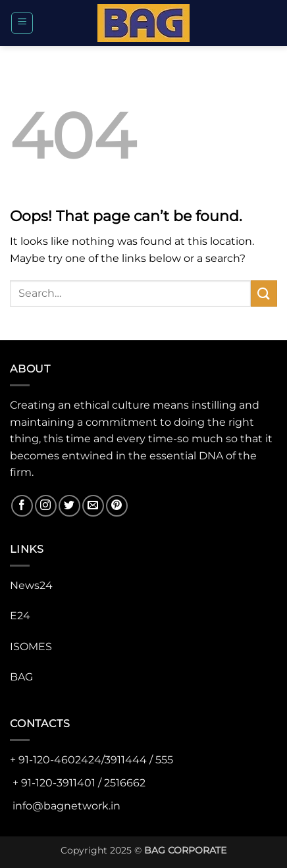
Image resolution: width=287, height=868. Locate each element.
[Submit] (264, 293)
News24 (31, 585)
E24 (20, 616)
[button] (22, 23)
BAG (21, 677)
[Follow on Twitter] (69, 506)
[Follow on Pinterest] (117, 506)
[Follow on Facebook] (22, 506)
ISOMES (31, 647)
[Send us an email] (93, 506)
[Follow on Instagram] (46, 506)
